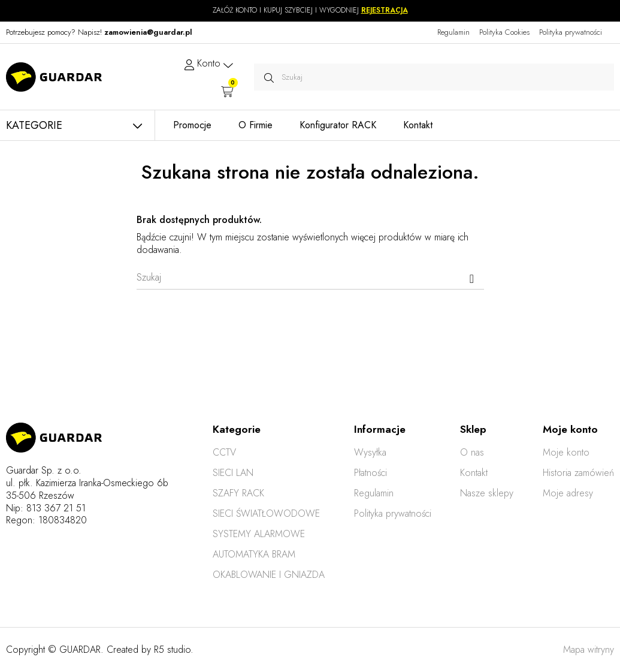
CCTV (224, 452)
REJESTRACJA (385, 10)
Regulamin (453, 32)
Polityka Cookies (504, 32)
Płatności (371, 473)
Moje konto (566, 452)
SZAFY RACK (238, 493)
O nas (472, 452)
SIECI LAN (233, 473)
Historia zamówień (578, 473)
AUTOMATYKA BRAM (254, 554)
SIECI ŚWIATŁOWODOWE (266, 513)
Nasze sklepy (487, 493)
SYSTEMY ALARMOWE (259, 534)
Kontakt (474, 473)
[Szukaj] (310, 278)
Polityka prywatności (571, 32)
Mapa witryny (589, 650)
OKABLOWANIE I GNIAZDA (269, 575)
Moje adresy (568, 493)
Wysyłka (370, 452)
